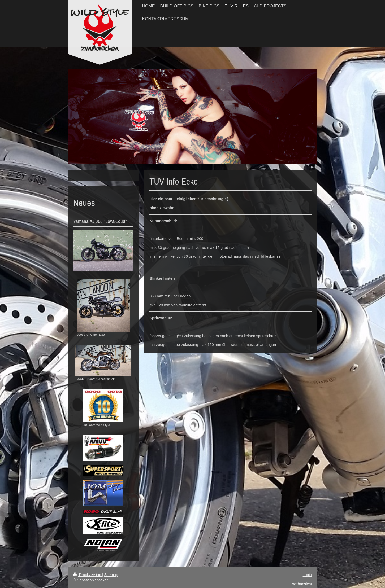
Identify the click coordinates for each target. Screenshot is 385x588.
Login (307, 575)
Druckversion (88, 575)
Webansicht (302, 584)
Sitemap (111, 575)
